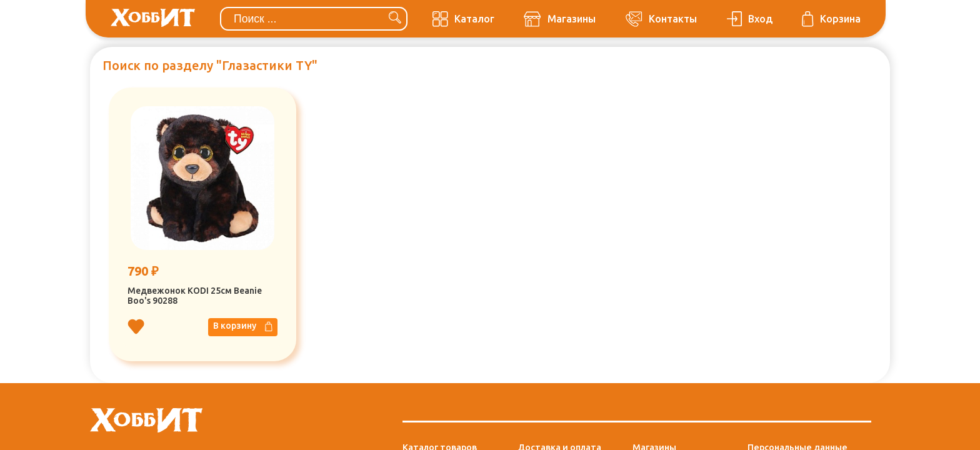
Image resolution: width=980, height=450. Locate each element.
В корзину (243, 326)
